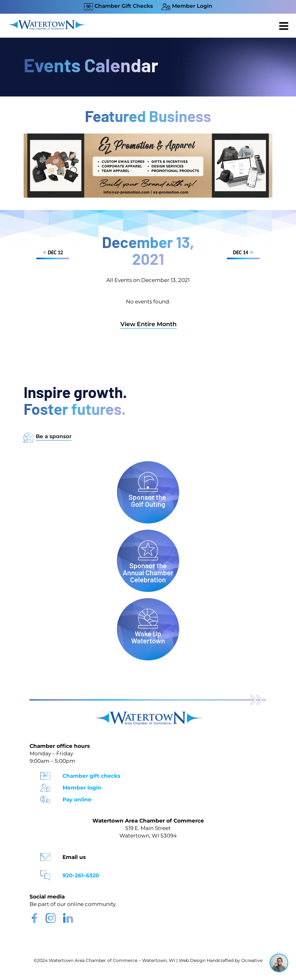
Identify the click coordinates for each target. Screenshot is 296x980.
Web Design (192, 960)
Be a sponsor (54, 436)
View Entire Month (148, 324)
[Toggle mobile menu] (284, 26)
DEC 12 (53, 253)
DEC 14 (243, 253)
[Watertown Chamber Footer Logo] (148, 714)
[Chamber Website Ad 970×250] (148, 136)
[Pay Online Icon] (45, 797)
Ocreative (252, 960)
